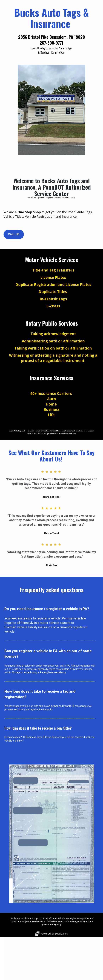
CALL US (14, 234)
